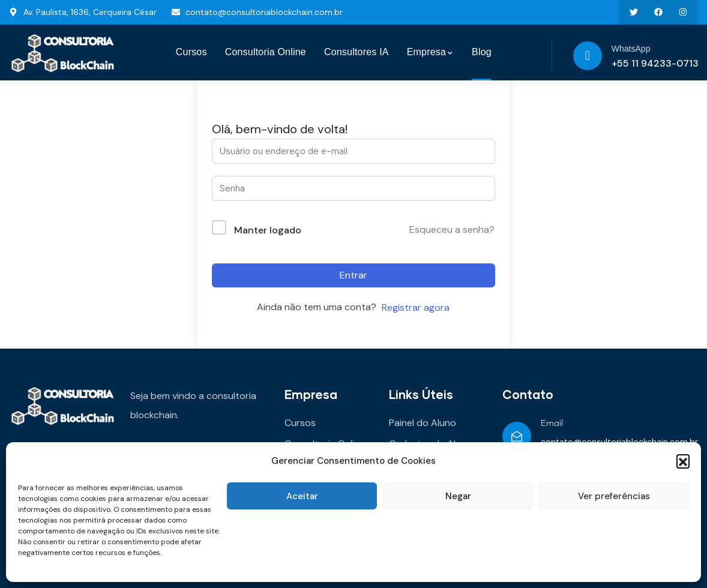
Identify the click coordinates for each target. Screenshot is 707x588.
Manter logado (268, 230)
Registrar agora (416, 307)
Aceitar (302, 496)
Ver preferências (614, 496)
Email (552, 424)
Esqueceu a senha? (452, 229)
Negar (458, 496)
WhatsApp (631, 49)
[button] (683, 461)
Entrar (353, 275)
